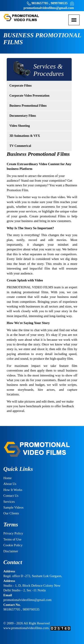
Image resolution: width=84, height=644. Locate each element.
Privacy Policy (13, 533)
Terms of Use (12, 539)
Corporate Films (20, 86)
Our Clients (11, 513)
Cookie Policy (13, 545)
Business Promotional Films (28, 106)
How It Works (13, 490)
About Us (10, 484)
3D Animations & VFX (25, 136)
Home (8, 478)
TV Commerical (20, 146)
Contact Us (11, 496)
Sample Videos (13, 507)
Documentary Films (23, 116)
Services (9, 502)
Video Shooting (20, 126)
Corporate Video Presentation (29, 96)
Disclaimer (11, 551)
